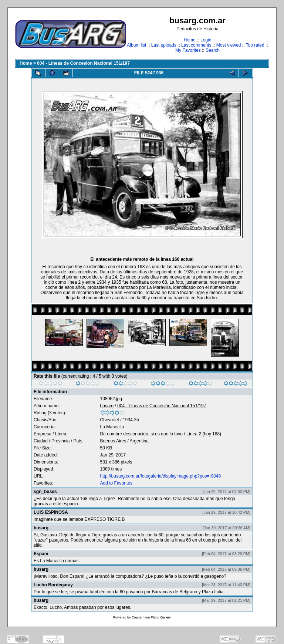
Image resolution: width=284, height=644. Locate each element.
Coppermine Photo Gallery (151, 617)
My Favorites (188, 50)
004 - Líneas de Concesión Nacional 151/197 (83, 63)
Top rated (255, 45)
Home (190, 40)
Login (206, 40)
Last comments (196, 45)
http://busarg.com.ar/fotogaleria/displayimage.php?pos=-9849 (161, 476)
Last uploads (164, 45)
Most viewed (229, 45)
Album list (136, 45)
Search (213, 50)
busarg (107, 406)
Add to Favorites (116, 483)
